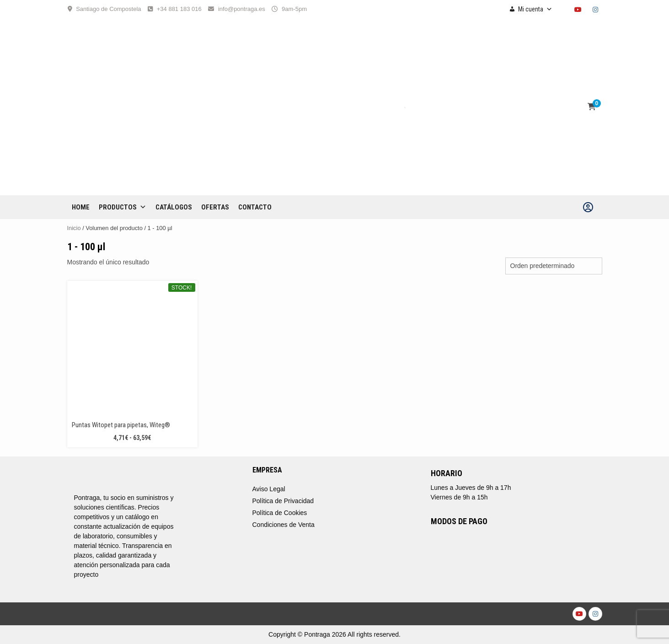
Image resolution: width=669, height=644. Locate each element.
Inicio (74, 228)
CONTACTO (255, 207)
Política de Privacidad (283, 501)
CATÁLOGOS (174, 207)
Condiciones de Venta (284, 525)
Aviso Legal (269, 489)
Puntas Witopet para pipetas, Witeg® (121, 425)
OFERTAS (215, 207)
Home (81, 207)
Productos (123, 207)
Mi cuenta (535, 9)
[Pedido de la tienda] (554, 266)
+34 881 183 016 (179, 9)
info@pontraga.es (242, 9)
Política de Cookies (280, 513)
